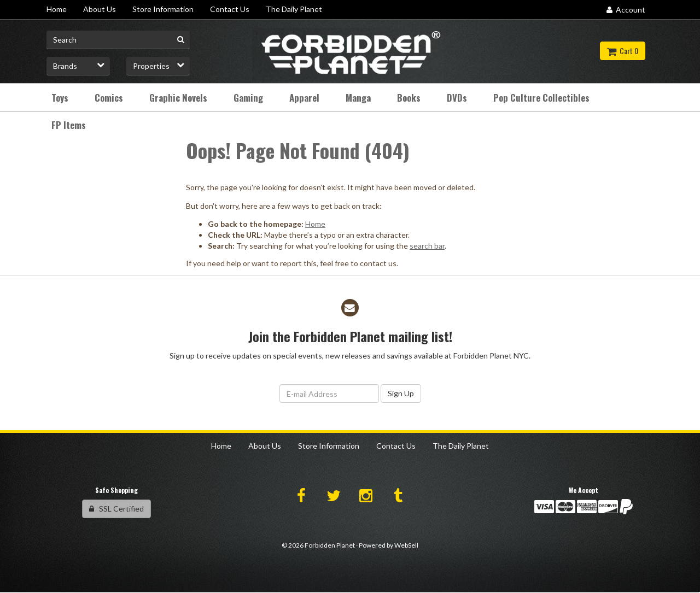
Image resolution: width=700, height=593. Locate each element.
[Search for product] (118, 40)
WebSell (406, 545)
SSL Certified (116, 509)
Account (626, 10)
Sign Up (401, 393)
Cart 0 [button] (623, 51)
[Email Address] (329, 394)
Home (315, 224)
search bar (427, 246)
